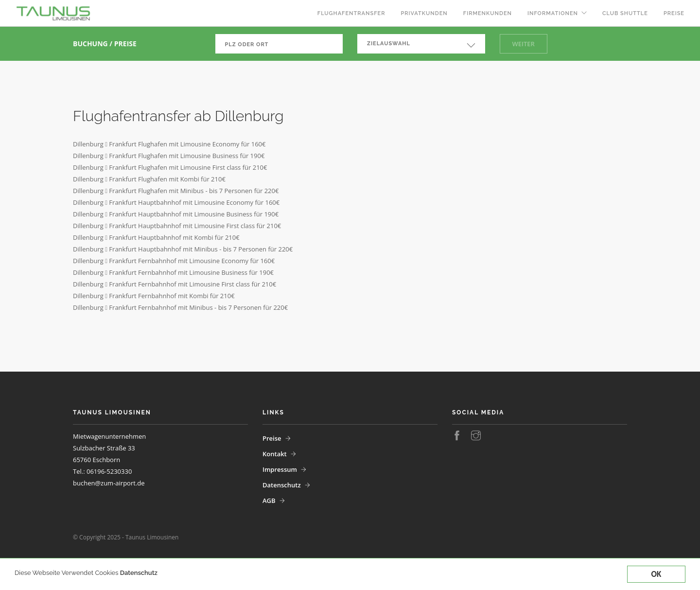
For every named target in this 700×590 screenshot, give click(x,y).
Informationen (553, 13)
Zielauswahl (389, 44)
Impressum (280, 469)
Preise (674, 13)
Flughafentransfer (351, 13)
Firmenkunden (488, 13)
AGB (269, 501)
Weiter (524, 44)
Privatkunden (424, 13)
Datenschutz (139, 573)
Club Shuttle (625, 13)
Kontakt (275, 454)
